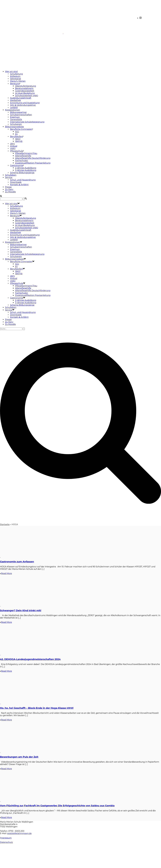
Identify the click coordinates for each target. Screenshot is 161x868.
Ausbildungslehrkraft (21, 98)
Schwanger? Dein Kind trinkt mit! (21, 610)
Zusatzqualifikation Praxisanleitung (33, 163)
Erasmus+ (15, 117)
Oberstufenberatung (26, 86)
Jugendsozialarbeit (25, 91)
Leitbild (14, 108)
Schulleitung (16, 74)
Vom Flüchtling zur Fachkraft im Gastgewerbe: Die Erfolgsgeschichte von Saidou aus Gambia (57, 806)
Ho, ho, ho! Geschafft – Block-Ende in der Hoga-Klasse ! (37, 708)
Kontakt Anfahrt (19, 185)
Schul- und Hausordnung (23, 180)
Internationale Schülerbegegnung (27, 122)
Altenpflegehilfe (23, 156)
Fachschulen (22, 161)
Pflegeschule (17, 151)
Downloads (16, 182)
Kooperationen (13, 110)
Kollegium (15, 76)
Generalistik (16, 119)
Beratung (15, 84)
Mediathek (15, 100)
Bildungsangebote (14, 127)
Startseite (5, 524)
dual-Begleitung (25, 93)
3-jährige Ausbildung (26, 170)
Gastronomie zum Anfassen (17, 562)
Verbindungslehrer (23, 105)
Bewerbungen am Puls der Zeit (19, 757)
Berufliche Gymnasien (21, 129)
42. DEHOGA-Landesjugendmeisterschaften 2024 (30, 659)
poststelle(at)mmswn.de (19, 833)
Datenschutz (6, 842)
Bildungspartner (18, 112)
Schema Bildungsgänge (22, 173)
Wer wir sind (11, 71)
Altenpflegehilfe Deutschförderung (33, 158)
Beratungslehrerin (24, 88)
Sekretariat (16, 79)
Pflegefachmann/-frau (26, 153)
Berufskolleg (16, 136)
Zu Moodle (10, 192)
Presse (8, 187)
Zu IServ (9, 189)
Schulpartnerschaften (21, 115)
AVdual (14, 146)
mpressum (6, 838)
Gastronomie (17, 165)
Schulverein (16, 124)
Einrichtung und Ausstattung (25, 103)
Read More (6, 573)
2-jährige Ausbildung (26, 168)
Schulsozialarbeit (27, 96)
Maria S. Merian (18, 81)
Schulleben (11, 175)
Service (9, 177)
